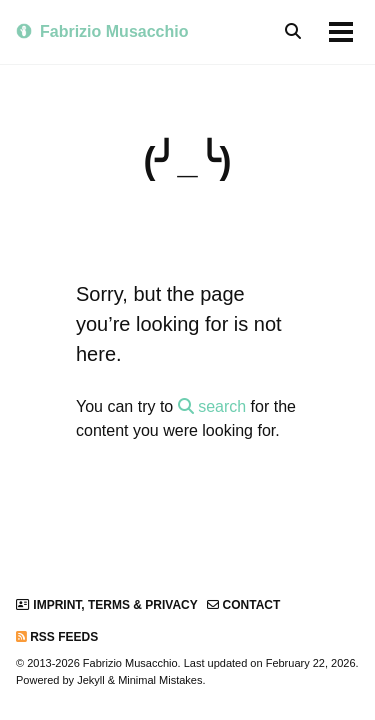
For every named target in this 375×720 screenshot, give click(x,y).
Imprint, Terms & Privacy (107, 605)
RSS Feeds (57, 637)
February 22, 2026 (311, 663)
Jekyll (91, 680)
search (212, 406)
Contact (243, 605)
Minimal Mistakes (160, 680)
